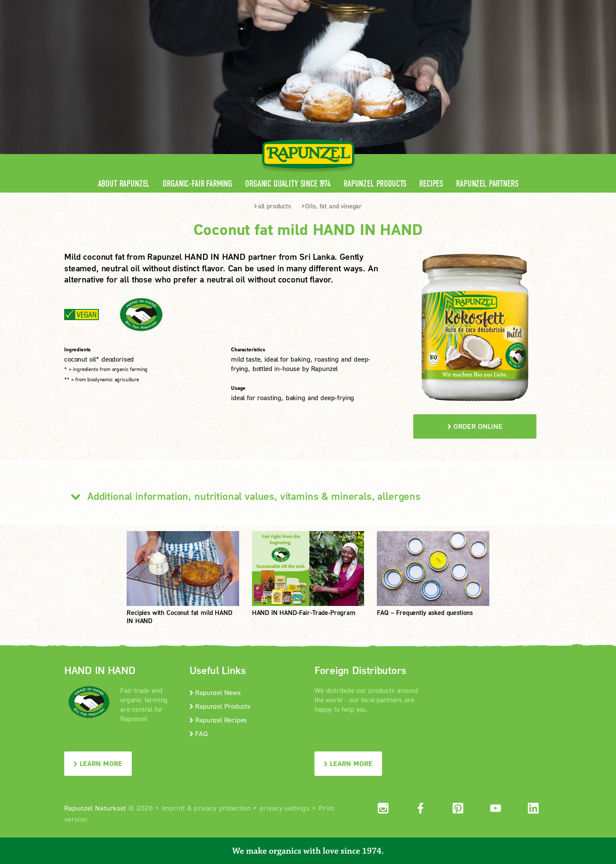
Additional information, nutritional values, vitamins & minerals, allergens (242, 496)
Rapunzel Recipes (218, 720)
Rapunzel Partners (487, 184)
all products (272, 206)
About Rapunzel (124, 184)
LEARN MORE (98, 763)
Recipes (431, 184)
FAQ (199, 733)
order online (475, 426)
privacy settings (285, 808)
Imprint (173, 808)
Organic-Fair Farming (197, 184)
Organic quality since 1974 (288, 184)
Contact (480, 7)
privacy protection (222, 808)
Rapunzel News (215, 692)
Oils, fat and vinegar (332, 206)
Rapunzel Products (375, 184)
